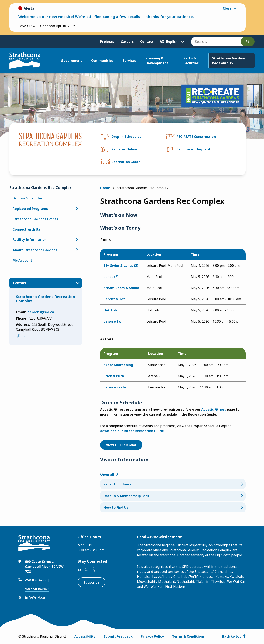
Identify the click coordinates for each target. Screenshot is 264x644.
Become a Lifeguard (193, 149)
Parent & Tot (114, 299)
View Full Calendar (121, 445)
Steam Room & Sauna (121, 288)
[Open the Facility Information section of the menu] (77, 240)
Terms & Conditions (188, 636)
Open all (107, 474)
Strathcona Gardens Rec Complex (229, 61)
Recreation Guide (126, 162)
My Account (22, 260)
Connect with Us (26, 229)
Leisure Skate (115, 387)
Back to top (232, 636)
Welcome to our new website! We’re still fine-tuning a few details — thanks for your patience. (106, 17)
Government (71, 61)
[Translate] (172, 42)
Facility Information (30, 240)
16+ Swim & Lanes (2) (121, 266)
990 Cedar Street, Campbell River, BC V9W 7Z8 (44, 567)
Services (130, 61)
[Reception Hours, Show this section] (173, 484)
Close (227, 8)
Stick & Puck (114, 376)
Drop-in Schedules (126, 137)
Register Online (124, 149)
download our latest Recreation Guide (132, 431)
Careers (127, 42)
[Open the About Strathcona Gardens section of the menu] (77, 250)
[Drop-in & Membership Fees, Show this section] (173, 496)
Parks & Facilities (191, 61)
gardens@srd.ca (41, 312)
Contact (147, 42)
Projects (107, 42)
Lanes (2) (111, 277)
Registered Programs (30, 209)
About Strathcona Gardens (35, 250)
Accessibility (85, 636)
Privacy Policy (152, 636)
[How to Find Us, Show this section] (173, 507)
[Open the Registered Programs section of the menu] (77, 209)
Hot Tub (110, 310)
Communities (102, 61)
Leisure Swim (115, 321)
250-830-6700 (36, 580)
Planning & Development (157, 61)
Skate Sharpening (118, 365)
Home (105, 188)
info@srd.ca (35, 597)
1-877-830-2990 (37, 589)
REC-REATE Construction (196, 137)
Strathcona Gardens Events (35, 219)
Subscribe (92, 582)
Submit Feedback (118, 636)
